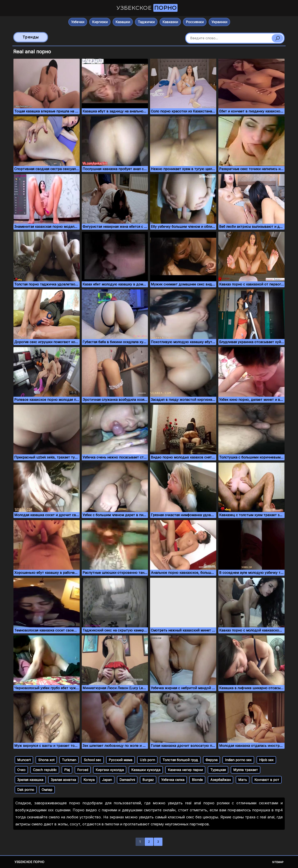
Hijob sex (266, 760)
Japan (107, 780)
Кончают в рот (267, 780)
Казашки (123, 22)
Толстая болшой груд (180, 760)
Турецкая (218, 770)
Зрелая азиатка (63, 780)
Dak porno (26, 790)
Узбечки (78, 22)
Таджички (146, 22)
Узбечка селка (173, 780)
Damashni (127, 780)
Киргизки (100, 22)
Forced (83, 770)
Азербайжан (220, 780)
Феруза (211, 760)
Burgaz (148, 780)
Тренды (31, 37)
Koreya (89, 780)
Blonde (197, 780)
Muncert (24, 760)
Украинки (219, 22)
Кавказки (170, 22)
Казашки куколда (146, 770)
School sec (92, 760)
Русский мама (120, 760)
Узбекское (147, 8)
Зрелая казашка (30, 780)
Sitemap (278, 862)
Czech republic (45, 770)
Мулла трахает (246, 770)
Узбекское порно (29, 862)
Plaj (67, 770)
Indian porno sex (238, 760)
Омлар (47, 790)
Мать (243, 780)
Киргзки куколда (110, 770)
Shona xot (46, 760)
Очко (21, 770)
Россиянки (195, 22)
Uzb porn (147, 760)
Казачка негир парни (185, 770)
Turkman (69, 760)
